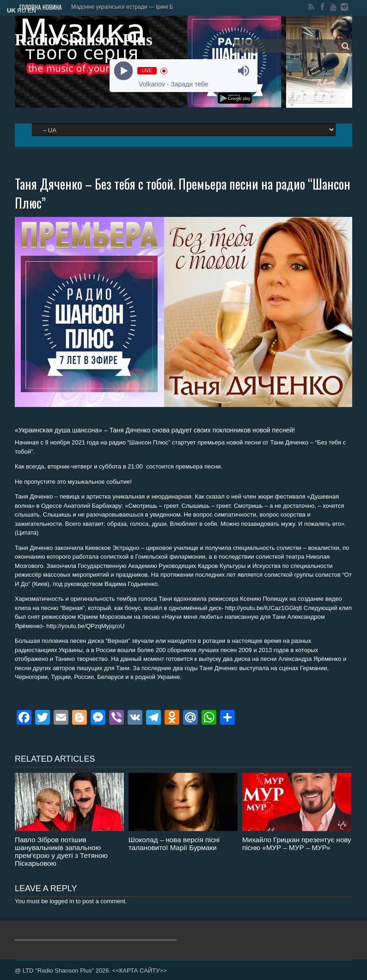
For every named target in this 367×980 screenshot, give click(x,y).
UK (11, 10)
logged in (62, 901)
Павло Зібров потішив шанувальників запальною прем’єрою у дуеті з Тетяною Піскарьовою (61, 851)
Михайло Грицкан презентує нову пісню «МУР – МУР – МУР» (297, 844)
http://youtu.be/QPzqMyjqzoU (85, 626)
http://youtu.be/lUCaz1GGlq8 (263, 608)
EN (32, 10)
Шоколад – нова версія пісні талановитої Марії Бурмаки (174, 844)
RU (21, 10)
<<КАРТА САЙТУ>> (140, 971)
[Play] (124, 71)
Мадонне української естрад (108, 7)
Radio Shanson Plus (84, 40)
